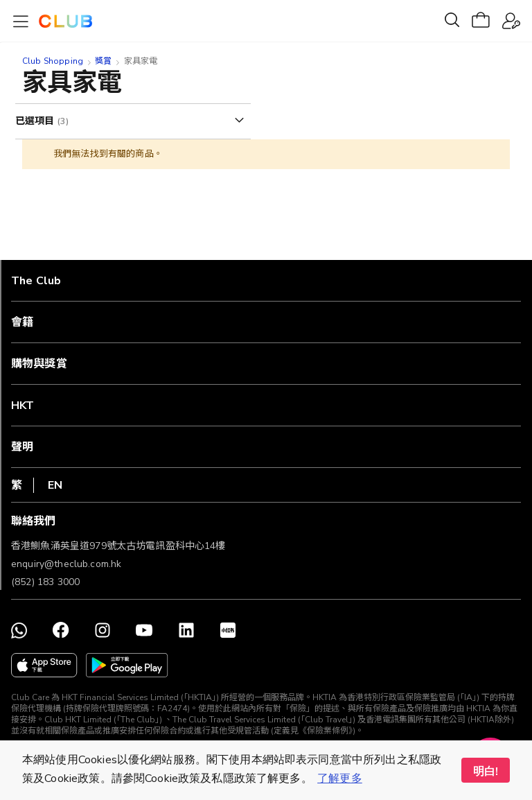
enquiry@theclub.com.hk (66, 564)
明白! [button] (486, 772)
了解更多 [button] (340, 779)
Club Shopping (53, 61)
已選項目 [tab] (36, 121)
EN (55, 485)
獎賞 (103, 61)
